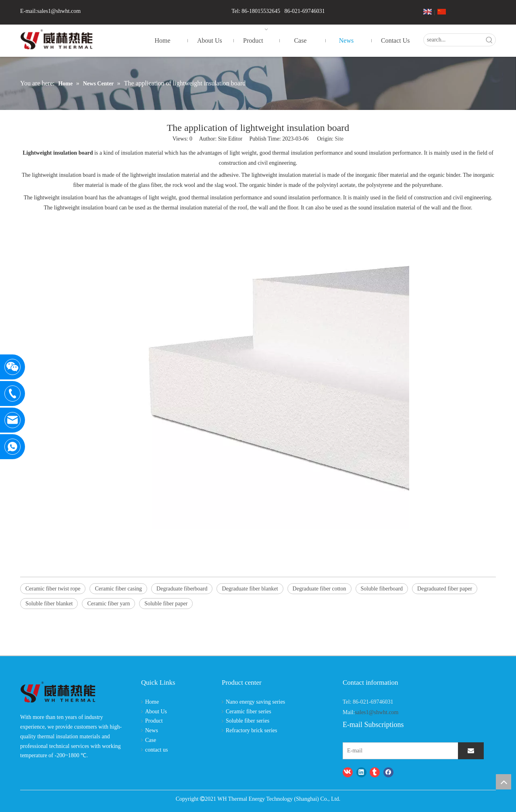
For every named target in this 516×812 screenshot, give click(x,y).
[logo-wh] (58, 693)
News (152, 730)
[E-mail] (377, 751)
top (504, 782)
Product (154, 721)
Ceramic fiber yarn (108, 604)
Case (151, 740)
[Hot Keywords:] (489, 40)
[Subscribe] (471, 751)
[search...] (454, 40)
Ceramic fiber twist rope (53, 589)
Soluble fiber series (248, 721)
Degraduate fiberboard (182, 589)
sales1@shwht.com (59, 11)
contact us (156, 750)
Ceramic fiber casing (118, 589)
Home (152, 702)
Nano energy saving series (255, 702)
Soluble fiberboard (382, 589)
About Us (156, 712)
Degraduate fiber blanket (250, 589)
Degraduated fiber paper (445, 589)
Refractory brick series (252, 730)
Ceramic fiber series (249, 712)
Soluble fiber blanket (49, 604)
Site (339, 139)
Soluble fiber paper (166, 604)
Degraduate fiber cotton (319, 589)
